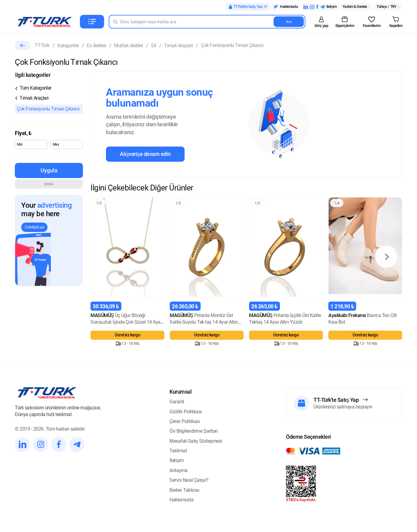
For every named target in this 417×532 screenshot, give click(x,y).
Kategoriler (68, 46)
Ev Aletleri (97, 46)
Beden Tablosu (184, 490)
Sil (154, 46)
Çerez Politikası (185, 421)
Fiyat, (23, 133)
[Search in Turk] (207, 22)
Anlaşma (179, 470)
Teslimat (178, 451)
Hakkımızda (181, 500)
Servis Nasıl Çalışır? (189, 480)
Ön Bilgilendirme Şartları (194, 431)
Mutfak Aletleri (129, 46)
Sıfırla (49, 184)
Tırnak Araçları (179, 46)
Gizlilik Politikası (186, 412)
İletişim (177, 460)
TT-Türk (42, 45)
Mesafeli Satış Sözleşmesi (196, 441)
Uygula (49, 170)
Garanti (177, 402)
